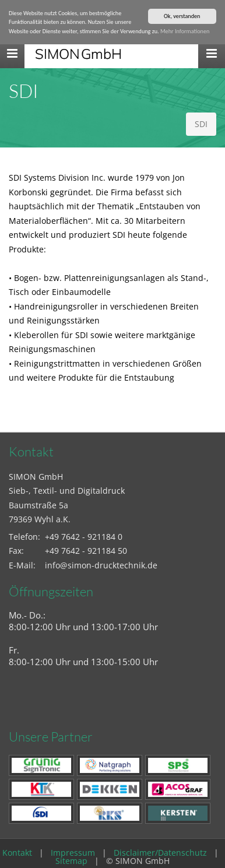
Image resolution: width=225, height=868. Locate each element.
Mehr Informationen (185, 31)
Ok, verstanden (182, 16)
